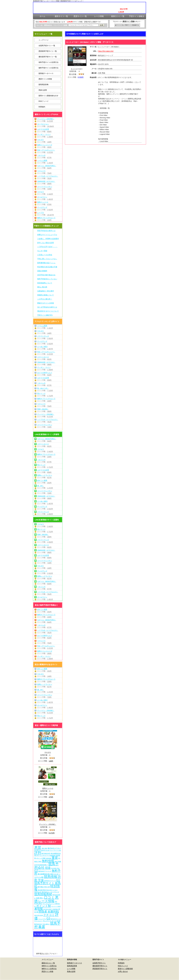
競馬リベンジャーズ (45, 145)
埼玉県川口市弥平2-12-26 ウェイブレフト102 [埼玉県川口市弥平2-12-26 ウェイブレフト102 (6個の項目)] (48, 850)
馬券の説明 (43, 90)
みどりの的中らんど (45, 373)
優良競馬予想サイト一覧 (48, 57)
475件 (49, 204)
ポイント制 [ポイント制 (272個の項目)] (44, 906)
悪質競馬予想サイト (100, 969)
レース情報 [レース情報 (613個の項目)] (46, 901)
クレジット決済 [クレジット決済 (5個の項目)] (56, 906)
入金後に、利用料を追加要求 (48, 239)
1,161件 (50, 163)
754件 (49, 173)
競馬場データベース (46, 73)
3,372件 (50, 152)
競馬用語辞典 (44, 85)
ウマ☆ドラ (41, 171)
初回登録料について (45, 283)
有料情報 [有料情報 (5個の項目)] (49, 858)
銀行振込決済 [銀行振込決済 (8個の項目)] (46, 853)
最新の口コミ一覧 (48, 963)
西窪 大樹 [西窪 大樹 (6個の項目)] (47, 887)
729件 (49, 189)
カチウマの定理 (43, 129)
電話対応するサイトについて (48, 311)
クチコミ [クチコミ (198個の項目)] (49, 915)
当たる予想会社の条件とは (47, 307)
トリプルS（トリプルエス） (48, 176)
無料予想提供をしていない (47, 279)
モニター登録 (42, 251)
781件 (49, 178)
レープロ (41, 213)
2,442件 (50, 194)
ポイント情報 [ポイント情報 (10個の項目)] (41, 858)
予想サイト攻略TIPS (45, 315)
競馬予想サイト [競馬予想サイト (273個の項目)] (44, 883)
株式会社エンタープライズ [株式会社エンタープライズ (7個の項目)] (50, 892)
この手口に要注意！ (45, 299)
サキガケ (41, 140)
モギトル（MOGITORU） (47, 166)
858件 (49, 132)
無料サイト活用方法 (49, 969)
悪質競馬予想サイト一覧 (48, 51)
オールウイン (42, 197)
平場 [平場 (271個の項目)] (41, 880)
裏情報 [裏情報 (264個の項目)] (39, 909)
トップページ (44, 40)
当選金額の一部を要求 (46, 291)
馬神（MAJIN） (43, 409)
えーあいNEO (42, 347)
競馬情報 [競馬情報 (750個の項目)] (51, 877)
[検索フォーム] (84, 25)
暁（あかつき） (43, 388)
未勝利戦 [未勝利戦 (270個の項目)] (53, 912)
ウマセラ (41, 192)
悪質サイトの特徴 (45, 79)
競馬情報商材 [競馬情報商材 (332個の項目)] (43, 894)
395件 (49, 147)
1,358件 (50, 137)
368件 (49, 184)
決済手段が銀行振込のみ (46, 275)
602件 (49, 359)
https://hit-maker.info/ (106, 51)
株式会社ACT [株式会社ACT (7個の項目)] (38, 924)
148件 (49, 142)
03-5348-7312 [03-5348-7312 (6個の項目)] (55, 868)
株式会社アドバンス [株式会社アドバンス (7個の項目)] (45, 871)
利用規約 (42, 107)
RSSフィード (44, 101)
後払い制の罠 (42, 287)
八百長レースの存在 (45, 255)
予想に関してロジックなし (47, 259)
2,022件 (50, 210)
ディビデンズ (42, 207)
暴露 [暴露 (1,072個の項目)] (42, 927)
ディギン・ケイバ (44, 134)
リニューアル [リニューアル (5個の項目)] (42, 919)
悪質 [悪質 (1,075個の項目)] (38, 848)
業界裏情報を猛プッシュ (46, 263)
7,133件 (50, 391)
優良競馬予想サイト (100, 966)
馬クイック (41, 393)
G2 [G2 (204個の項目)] (36, 871)
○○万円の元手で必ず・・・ (47, 247)
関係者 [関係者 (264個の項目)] (43, 912)
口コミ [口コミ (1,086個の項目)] (49, 897)
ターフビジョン (43, 124)
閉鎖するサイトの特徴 (46, 303)
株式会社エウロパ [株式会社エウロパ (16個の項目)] (54, 848)
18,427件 (51, 215)
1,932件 (50, 338)
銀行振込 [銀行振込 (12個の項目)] (41, 887)
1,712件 (50, 396)
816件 (49, 375)
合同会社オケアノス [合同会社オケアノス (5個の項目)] (50, 881)
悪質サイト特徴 (47, 971)
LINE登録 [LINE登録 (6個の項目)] (55, 909)
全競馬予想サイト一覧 (47, 46)
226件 (49, 220)
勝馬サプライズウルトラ (46, 218)
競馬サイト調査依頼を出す (48, 96)
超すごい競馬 (42, 480)
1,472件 (50, 488)
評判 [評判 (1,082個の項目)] (38, 853)
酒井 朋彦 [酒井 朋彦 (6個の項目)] (44, 848)
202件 (49, 483)
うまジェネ (41, 155)
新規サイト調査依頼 (125, 969)
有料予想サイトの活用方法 (48, 62)
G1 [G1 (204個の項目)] (58, 880)
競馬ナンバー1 (43, 202)
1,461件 (50, 199)
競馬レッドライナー (45, 475)
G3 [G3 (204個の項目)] (48, 918)
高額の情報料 (42, 271)
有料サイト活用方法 (49, 966)
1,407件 (50, 349)
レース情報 (71, 969)
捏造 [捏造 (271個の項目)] (48, 868)
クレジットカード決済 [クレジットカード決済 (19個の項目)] (51, 921)
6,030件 (81, 77)
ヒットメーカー (77, 69)
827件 (49, 478)
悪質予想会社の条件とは (46, 231)
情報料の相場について (46, 295)
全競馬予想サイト (99, 963)
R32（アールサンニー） (46, 150)
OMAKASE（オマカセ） (46, 181)
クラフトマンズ (43, 336)
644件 (49, 168)
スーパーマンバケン (45, 187)
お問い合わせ (123, 971)
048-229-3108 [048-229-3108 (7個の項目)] (39, 915)
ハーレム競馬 (42, 161)
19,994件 (51, 126)
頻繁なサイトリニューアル (47, 235)
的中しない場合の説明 (46, 243)
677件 (49, 158)
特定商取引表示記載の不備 (47, 267)
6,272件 (50, 121)
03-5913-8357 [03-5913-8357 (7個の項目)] (48, 909)
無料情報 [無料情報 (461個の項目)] (48, 861)
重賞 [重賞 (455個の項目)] (55, 858)
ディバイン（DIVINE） (46, 119)
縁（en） (41, 486)
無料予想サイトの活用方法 (48, 68)
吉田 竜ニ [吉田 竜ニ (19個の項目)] (40, 898)
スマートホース (43, 357)
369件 (49, 411)
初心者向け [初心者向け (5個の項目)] (46, 924)
